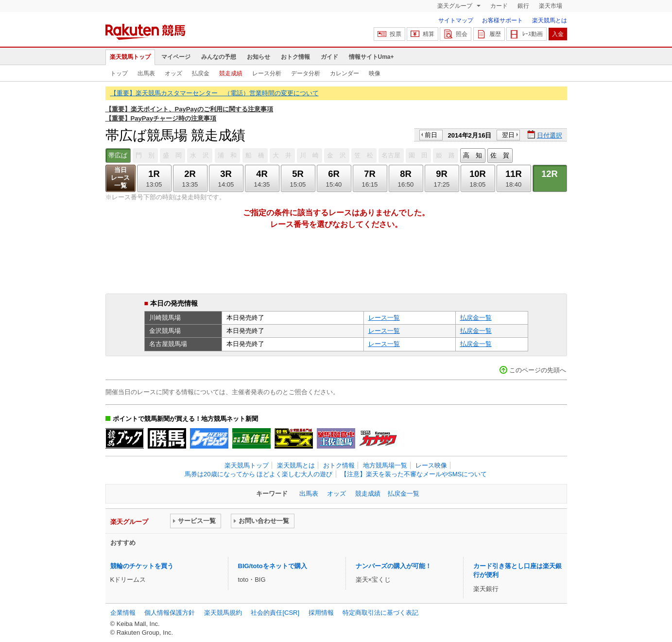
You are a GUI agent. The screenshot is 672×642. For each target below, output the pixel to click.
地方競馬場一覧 (385, 465)
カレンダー (345, 73)
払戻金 (201, 73)
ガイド (329, 57)
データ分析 (306, 73)
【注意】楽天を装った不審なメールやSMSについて (414, 474)
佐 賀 (500, 155)
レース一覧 (384, 318)
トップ (119, 73)
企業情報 (123, 613)
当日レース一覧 (120, 178)
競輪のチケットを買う (142, 566)
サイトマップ (456, 20)
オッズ (173, 73)
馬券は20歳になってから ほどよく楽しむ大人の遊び (258, 474)
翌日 (508, 135)
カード (499, 6)
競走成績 (231, 73)
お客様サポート (502, 20)
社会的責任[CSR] (275, 613)
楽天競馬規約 (223, 613)
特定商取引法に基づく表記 (380, 613)
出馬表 (146, 73)
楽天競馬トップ (130, 57)
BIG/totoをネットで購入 (273, 566)
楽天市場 (551, 6)
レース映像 (431, 465)
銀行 (523, 6)
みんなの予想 (219, 57)
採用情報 (321, 613)
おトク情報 (295, 57)
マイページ (176, 57)
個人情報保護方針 (170, 613)
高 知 (473, 155)
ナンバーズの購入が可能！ (394, 566)
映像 (375, 73)
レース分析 (267, 73)
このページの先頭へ (538, 370)
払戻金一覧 (476, 318)
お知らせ (258, 57)
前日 (431, 135)
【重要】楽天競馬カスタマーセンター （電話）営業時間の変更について (215, 93)
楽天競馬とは (550, 20)
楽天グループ (456, 6)
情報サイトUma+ (371, 57)
